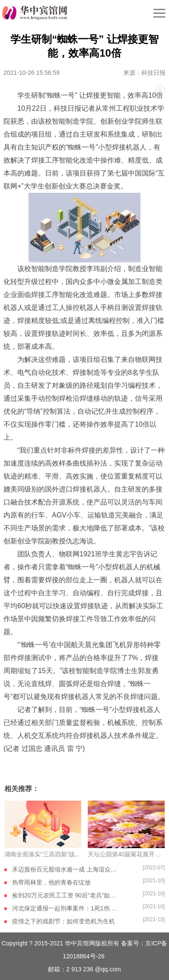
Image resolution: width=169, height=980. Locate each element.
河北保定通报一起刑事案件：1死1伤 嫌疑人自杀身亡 (66, 908)
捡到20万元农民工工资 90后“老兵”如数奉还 (66, 895)
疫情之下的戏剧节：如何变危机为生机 (64, 921)
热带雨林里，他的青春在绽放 (51, 882)
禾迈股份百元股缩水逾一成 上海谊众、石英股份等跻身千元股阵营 (66, 869)
